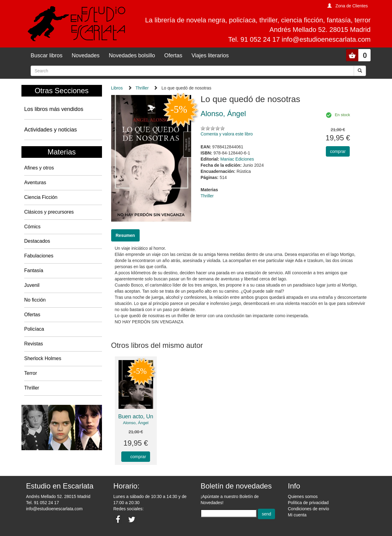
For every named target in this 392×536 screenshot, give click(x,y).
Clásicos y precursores (49, 212)
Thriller (32, 388)
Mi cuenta (297, 515)
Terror (31, 373)
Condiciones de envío (309, 509)
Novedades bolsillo (132, 55)
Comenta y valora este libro (227, 134)
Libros (117, 88)
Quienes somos (303, 496)
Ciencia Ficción (41, 197)
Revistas (34, 344)
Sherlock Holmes (43, 358)
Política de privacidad (308, 503)
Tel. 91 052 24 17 (42, 503)
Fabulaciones (39, 256)
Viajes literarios (210, 55)
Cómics (32, 227)
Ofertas (173, 55)
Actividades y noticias (51, 130)
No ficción (35, 300)
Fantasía (34, 270)
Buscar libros (47, 55)
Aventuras (35, 182)
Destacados (37, 241)
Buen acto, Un (136, 416)
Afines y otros (39, 168)
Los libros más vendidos (54, 109)
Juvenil (32, 285)
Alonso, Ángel (136, 423)
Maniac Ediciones (237, 159)
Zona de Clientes (352, 6)
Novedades (86, 55)
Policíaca (34, 329)
